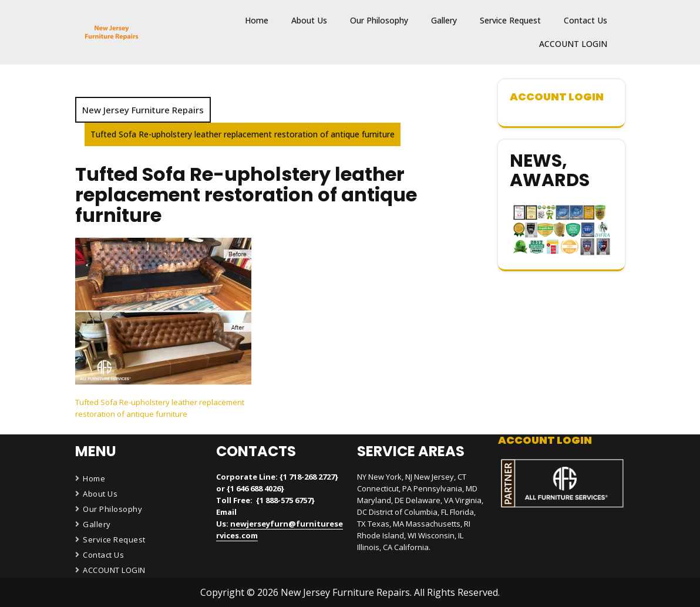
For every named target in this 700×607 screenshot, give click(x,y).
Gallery (444, 20)
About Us (309, 20)
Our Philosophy (379, 20)
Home (257, 20)
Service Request (510, 20)
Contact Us (585, 20)
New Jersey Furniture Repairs (143, 110)
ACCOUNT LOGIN (573, 44)
